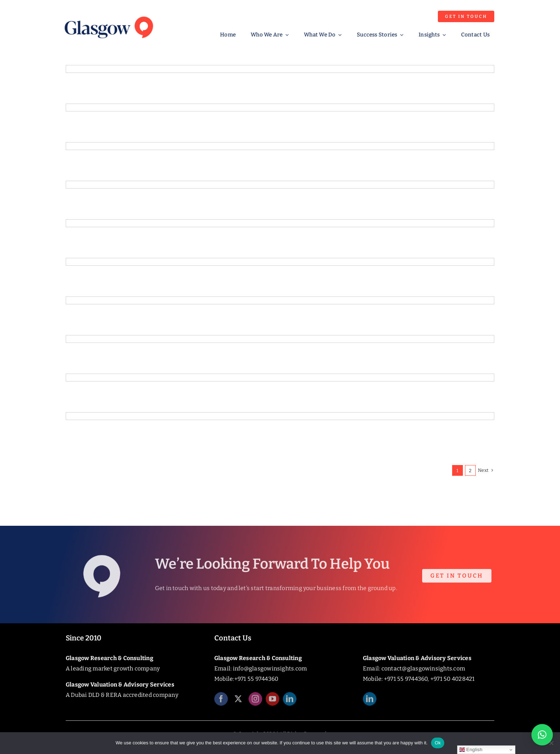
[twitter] (238, 702)
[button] (542, 735)
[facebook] (221, 702)
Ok (438, 743)
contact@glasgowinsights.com (423, 668)
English (471, 750)
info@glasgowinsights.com (270, 668)
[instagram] (255, 702)
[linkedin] (290, 702)
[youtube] (272, 702)
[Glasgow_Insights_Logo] (108, 15)
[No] (551, 743)
